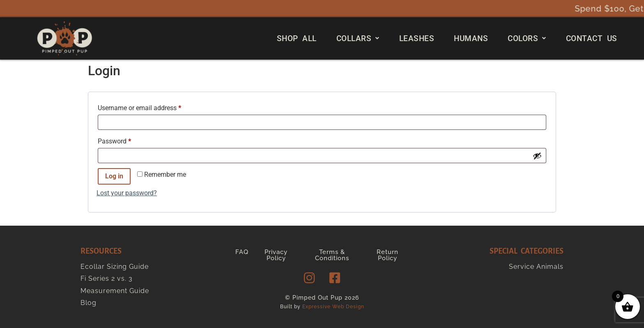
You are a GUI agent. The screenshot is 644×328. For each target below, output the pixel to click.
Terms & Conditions (332, 255)
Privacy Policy (276, 255)
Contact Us (592, 38)
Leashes (417, 38)
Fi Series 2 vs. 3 (107, 278)
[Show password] (537, 156)
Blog (89, 303)
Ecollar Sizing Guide (115, 267)
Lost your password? (127, 193)
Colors (527, 38)
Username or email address (152, 107)
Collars (358, 38)
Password (127, 140)
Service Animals (536, 267)
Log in (114, 176)
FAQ (242, 252)
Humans (471, 38)
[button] (358, 38)
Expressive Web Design (333, 307)
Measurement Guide (115, 291)
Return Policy (388, 255)
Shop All (297, 38)
